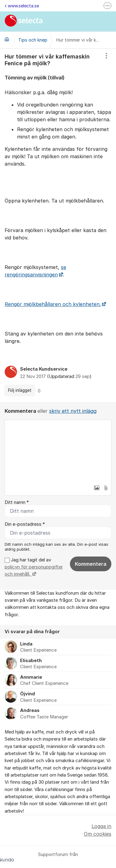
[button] (97, 488)
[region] (58, 225)
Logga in (101, 826)
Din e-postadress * (25, 524)
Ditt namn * (17, 502)
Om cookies (98, 834)
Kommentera (91, 564)
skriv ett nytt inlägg (73, 411)
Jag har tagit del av (34, 567)
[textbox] (58, 451)
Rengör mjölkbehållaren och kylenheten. (53, 304)
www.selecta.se (22, 6)
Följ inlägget (20, 390)
